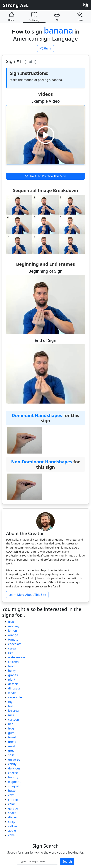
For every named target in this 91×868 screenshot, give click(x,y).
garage (13, 808)
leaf (11, 706)
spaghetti (15, 786)
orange (13, 635)
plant (12, 679)
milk (11, 715)
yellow (12, 826)
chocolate (15, 644)
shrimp (13, 799)
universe (14, 759)
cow (11, 795)
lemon (13, 631)
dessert (13, 684)
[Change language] (86, 5)
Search (67, 862)
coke (11, 835)
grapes (13, 675)
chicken (13, 662)
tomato (13, 639)
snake (12, 813)
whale (12, 693)
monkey (14, 626)
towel (12, 737)
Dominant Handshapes (37, 415)
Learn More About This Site (27, 595)
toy (10, 702)
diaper (13, 817)
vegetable (15, 697)
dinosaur (14, 688)
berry (12, 671)
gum (11, 733)
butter (12, 791)
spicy (12, 822)
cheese (13, 773)
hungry (13, 777)
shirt (11, 755)
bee (11, 724)
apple (12, 831)
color (12, 804)
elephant (14, 782)
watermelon (17, 657)
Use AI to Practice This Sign (46, 176)
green (12, 751)
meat (12, 746)
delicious (14, 768)
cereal (12, 648)
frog (11, 728)
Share (45, 48)
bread (12, 742)
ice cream (15, 711)
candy (12, 764)
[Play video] (45, 135)
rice (11, 653)
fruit (11, 622)
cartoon (14, 719)
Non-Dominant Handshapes (42, 462)
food (11, 666)
